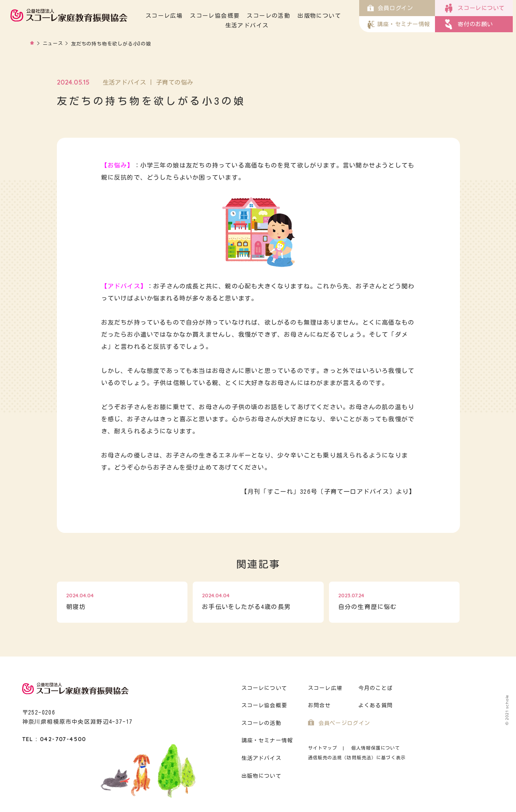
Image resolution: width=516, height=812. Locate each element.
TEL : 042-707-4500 (54, 739)
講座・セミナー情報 (267, 741)
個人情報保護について (376, 748)
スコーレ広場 (169, 16)
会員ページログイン (344, 723)
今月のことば (376, 688)
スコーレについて (264, 688)
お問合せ (319, 705)
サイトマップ (323, 748)
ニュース (53, 43)
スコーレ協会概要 (219, 16)
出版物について (324, 16)
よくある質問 (376, 705)
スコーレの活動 (273, 16)
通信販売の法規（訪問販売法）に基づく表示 (357, 757)
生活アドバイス (252, 25)
